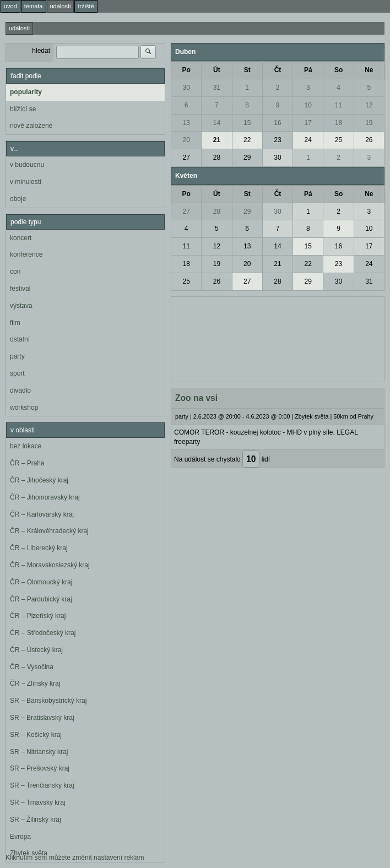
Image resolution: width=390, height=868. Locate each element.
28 (217, 158)
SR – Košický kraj (36, 735)
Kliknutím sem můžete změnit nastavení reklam (75, 858)
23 (277, 140)
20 (186, 140)
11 (338, 105)
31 (217, 88)
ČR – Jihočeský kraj (39, 480)
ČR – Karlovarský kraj (42, 514)
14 (217, 123)
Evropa (20, 837)
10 (308, 105)
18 (338, 123)
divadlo (20, 390)
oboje (18, 199)
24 (308, 140)
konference (26, 254)
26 (369, 140)
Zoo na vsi (196, 398)
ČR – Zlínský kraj (35, 683)
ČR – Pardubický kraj (41, 599)
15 (247, 123)
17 (308, 123)
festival (20, 289)
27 (186, 158)
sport (17, 373)
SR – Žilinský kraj (36, 820)
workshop (24, 408)
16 (277, 123)
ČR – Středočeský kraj (43, 633)
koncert (21, 238)
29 (247, 158)
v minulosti (26, 182)
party (17, 356)
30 (186, 88)
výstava (21, 306)
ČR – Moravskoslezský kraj (50, 565)
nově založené (31, 126)
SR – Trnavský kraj (38, 802)
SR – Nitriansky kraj (39, 752)
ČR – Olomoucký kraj (41, 582)
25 (338, 140)
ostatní (20, 339)
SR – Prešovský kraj (40, 768)
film (15, 323)
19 (369, 123)
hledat (41, 51)
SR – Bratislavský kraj (42, 718)
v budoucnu (27, 165)
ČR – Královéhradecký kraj (49, 531)
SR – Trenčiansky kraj (42, 785)
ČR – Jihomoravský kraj (45, 497)
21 (217, 140)
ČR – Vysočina (32, 667)
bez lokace (26, 446)
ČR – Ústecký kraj (36, 650)
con (15, 272)
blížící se (23, 109)
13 (186, 123)
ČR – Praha (27, 463)
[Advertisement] (278, 338)
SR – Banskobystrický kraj (48, 701)
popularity (26, 92)
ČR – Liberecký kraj (39, 548)
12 (369, 105)
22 (247, 140)
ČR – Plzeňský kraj (38, 616)
